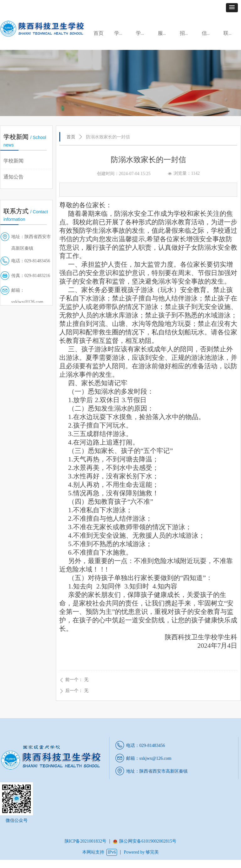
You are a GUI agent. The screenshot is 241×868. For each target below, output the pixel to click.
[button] (232, 8)
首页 (71, 137)
